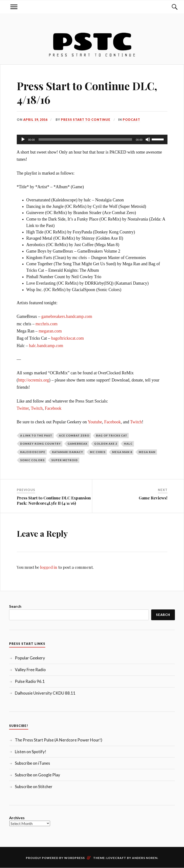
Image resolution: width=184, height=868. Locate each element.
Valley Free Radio (30, 670)
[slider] (85, 139)
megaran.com (50, 331)
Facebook (53, 408)
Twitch (37, 408)
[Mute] (148, 139)
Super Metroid (65, 460)
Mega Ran (147, 452)
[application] (92, 139)
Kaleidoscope (33, 452)
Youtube (95, 422)
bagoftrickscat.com (68, 338)
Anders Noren (145, 858)
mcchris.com (46, 324)
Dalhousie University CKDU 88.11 (45, 693)
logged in (49, 567)
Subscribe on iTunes (32, 763)
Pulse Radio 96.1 (30, 681)
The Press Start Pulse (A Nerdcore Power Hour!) (59, 740)
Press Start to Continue (86, 120)
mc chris (98, 452)
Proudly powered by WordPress (55, 858)
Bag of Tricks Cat (112, 435)
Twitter (23, 408)
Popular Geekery (30, 658)
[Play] (23, 139)
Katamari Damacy (68, 452)
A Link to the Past (36, 435)
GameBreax (78, 444)
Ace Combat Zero (74, 435)
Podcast (131, 120)
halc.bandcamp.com (46, 346)
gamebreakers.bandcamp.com (67, 316)
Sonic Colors (32, 460)
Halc (128, 444)
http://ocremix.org (33, 380)
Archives (17, 818)
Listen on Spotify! (31, 752)
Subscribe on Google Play (37, 775)
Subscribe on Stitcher (34, 787)
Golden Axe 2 (106, 444)
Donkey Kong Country (40, 444)
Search (15, 606)
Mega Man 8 (122, 452)
